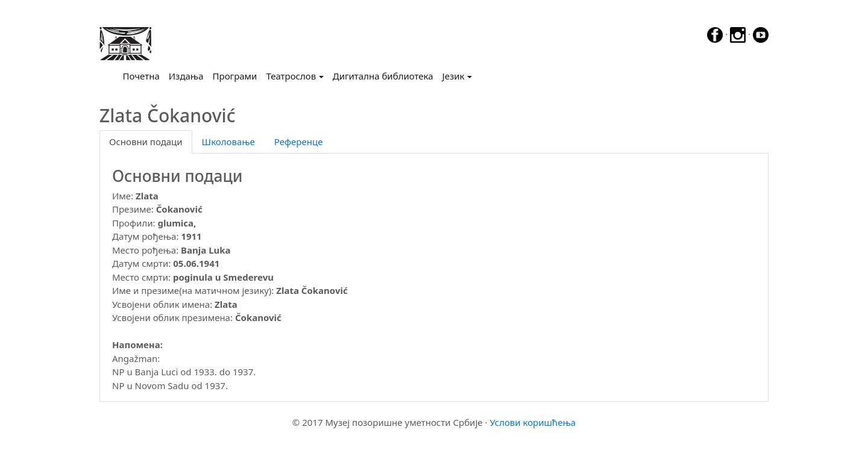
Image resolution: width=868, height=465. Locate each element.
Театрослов (291, 76)
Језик (454, 76)
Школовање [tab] (228, 142)
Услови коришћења (533, 422)
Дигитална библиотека (383, 76)
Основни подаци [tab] (146, 142)
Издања (186, 76)
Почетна (144, 75)
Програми (235, 76)
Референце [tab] (299, 142)
